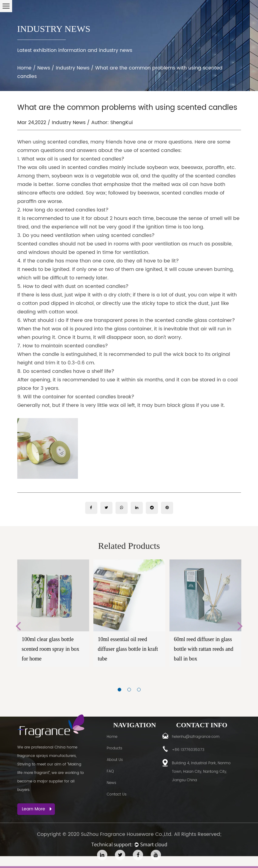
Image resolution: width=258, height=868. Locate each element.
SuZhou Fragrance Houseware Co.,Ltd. (127, 834)
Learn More (37, 809)
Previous (18, 626)
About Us (115, 760)
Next (240, 626)
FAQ (110, 771)
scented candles (101, 159)
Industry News (73, 68)
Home (24, 68)
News (44, 68)
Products (114, 748)
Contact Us (117, 794)
